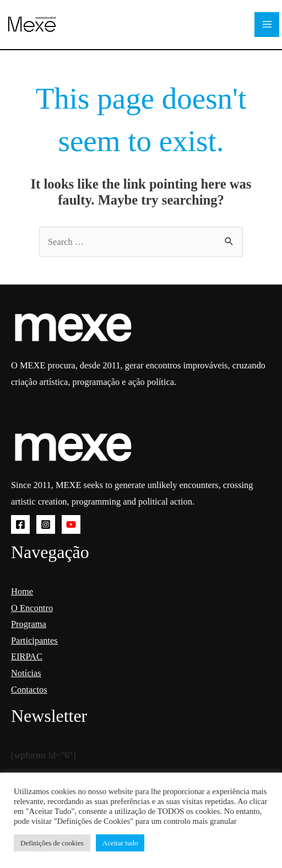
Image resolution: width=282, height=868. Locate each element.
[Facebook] (20, 524)
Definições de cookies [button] (52, 843)
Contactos (29, 690)
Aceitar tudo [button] (120, 843)
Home (22, 591)
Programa (29, 624)
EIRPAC (27, 657)
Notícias (26, 673)
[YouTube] (71, 524)
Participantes (34, 641)
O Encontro (32, 608)
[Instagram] (46, 524)
